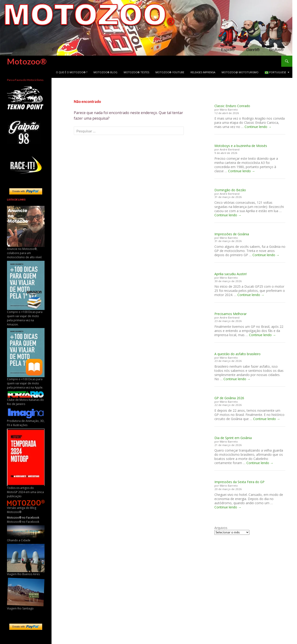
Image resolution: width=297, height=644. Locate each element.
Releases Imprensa (203, 72)
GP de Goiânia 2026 (229, 398)
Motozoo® (27, 61)
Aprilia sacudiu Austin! (231, 274)
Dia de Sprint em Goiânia (233, 438)
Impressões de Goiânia (232, 234)
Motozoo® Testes (136, 72)
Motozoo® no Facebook (23, 518)
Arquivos (221, 528)
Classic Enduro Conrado (232, 106)
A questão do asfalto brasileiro (237, 354)
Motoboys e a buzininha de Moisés (241, 146)
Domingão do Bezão (230, 190)
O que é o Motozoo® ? (72, 72)
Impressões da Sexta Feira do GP (239, 482)
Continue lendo (258, 127)
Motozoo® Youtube (170, 72)
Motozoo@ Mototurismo (240, 72)
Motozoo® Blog (105, 72)
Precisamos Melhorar (231, 314)
